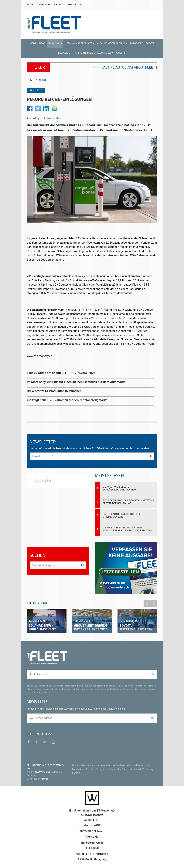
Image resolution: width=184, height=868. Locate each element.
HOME (30, 5)
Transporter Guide (120, 769)
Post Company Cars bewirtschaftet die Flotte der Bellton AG (129, 502)
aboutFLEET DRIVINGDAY (92, 854)
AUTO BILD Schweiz (92, 831)
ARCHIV (58, 5)
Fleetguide (102, 769)
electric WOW (138, 769)
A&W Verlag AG (43, 772)
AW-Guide (92, 837)
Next (154, 603)
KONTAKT (73, 5)
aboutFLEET (92, 820)
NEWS (42, 80)
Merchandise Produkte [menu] (115, 765)
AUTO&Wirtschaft (92, 815)
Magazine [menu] (96, 765)
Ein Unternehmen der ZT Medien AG (92, 811)
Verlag (151, 769)
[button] (55, 43)
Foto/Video (79, 769)
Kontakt (77, 773)
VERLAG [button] (45, 5)
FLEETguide (92, 848)
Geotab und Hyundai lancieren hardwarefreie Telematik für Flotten (128, 529)
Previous (147, 603)
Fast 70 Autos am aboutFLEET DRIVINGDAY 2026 (122, 515)
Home (77, 765)
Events (91, 769)
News (85, 765)
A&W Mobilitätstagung (92, 859)
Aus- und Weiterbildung (141, 765)
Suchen (122, 53)
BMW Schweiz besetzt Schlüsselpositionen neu (119, 488)
